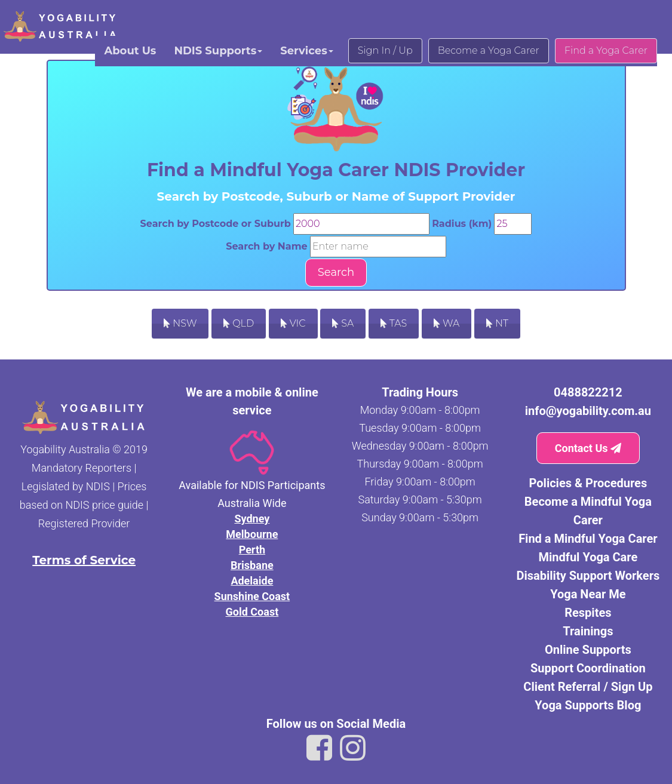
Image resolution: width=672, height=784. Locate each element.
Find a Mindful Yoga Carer (588, 539)
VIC (293, 323)
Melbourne (252, 534)
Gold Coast (252, 612)
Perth (252, 550)
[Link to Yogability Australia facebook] (319, 748)
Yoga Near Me (588, 594)
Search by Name (266, 246)
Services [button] (306, 51)
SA (343, 323)
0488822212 (588, 392)
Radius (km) (462, 224)
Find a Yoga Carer (606, 50)
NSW (180, 323)
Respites (588, 613)
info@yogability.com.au (588, 411)
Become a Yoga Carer (489, 50)
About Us (130, 51)
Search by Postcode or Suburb (216, 224)
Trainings (588, 631)
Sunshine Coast (252, 596)
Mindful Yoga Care (588, 557)
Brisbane (252, 565)
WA (447, 323)
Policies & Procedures (588, 483)
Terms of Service (84, 560)
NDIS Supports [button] (218, 51)
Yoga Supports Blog (588, 705)
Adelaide (252, 581)
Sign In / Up (385, 50)
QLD (239, 323)
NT (497, 323)
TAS (394, 323)
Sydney (252, 519)
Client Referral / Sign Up (588, 687)
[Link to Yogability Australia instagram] (353, 748)
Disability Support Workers (588, 576)
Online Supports (588, 650)
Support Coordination (588, 668)
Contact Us (588, 448)
